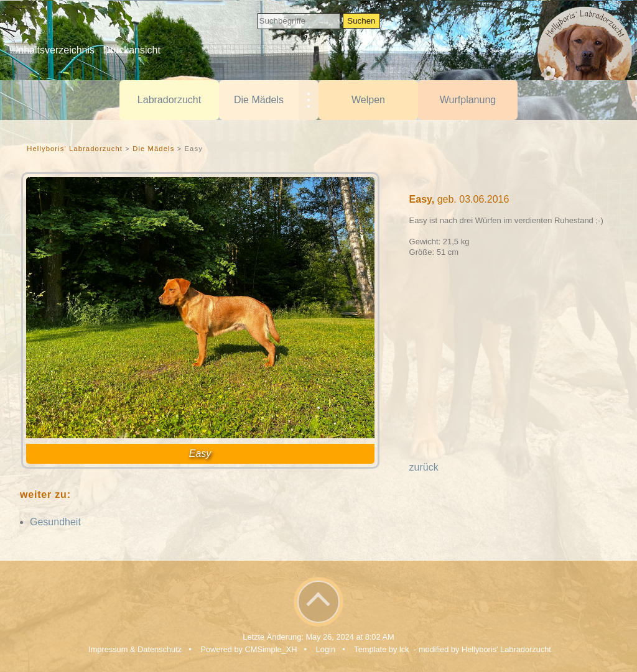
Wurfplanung (468, 100)
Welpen (368, 100)
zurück (424, 467)
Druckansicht (131, 50)
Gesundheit (55, 522)
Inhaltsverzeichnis (55, 50)
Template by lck (381, 649)
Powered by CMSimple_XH (249, 649)
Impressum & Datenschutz (135, 649)
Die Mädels (259, 100)
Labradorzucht (169, 100)
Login (326, 649)
